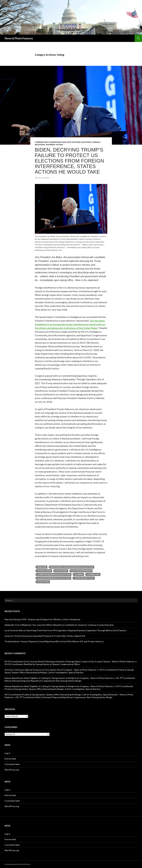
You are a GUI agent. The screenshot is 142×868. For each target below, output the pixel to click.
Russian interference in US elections (54, 578)
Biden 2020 (42, 567)
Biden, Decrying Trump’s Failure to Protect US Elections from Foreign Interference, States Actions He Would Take (69, 161)
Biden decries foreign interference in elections (72, 567)
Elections (86, 142)
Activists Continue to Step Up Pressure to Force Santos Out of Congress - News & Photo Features (50, 670)
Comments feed (12, 764)
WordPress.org (12, 770)
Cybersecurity (42, 142)
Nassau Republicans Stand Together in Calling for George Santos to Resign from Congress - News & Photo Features (59, 678)
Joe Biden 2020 (93, 574)
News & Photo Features (19, 38)
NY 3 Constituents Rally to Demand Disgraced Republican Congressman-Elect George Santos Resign (70, 679)
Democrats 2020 (58, 142)
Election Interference (81, 571)
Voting (59, 145)
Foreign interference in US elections (54, 574)
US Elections (43, 582)
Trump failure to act (84, 578)
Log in (7, 753)
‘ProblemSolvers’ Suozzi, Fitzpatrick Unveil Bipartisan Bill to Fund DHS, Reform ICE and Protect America (54, 641)
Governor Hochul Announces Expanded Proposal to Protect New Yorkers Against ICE (45, 636)
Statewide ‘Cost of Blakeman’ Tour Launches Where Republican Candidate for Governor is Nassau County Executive (59, 625)
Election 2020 (74, 142)
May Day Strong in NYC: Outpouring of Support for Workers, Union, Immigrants (42, 619)
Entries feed (10, 759)
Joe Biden (50, 145)
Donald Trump (44, 571)
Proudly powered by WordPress (17, 864)
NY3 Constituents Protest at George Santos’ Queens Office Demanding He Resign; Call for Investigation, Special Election (69, 671)
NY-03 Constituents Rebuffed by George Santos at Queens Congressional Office (42, 664)
